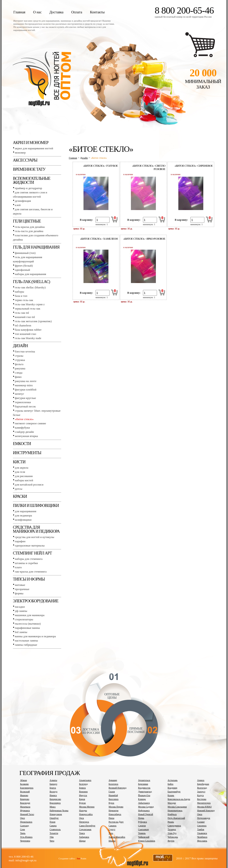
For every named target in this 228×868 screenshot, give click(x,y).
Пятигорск (84, 822)
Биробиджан (203, 784)
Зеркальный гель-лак (28, 309)
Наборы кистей (24, 480)
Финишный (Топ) (25, 253)
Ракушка (20, 368)
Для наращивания (26, 511)
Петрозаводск (204, 818)
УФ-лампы (21, 611)
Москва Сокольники (177, 807)
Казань (171, 795)
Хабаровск (84, 837)
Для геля (20, 472)
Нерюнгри (114, 810)
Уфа (52, 837)
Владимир (172, 788)
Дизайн (20, 346)
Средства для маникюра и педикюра (36, 529)
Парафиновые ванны (27, 628)
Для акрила (22, 468)
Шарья (82, 841)
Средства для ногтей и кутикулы (35, 537)
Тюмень (142, 833)
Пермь (141, 818)
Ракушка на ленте (26, 381)
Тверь (23, 833)
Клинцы (142, 799)
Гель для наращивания (36, 247)
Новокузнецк (56, 814)
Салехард (24, 826)
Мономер (20, 153)
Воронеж (83, 792)
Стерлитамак (85, 829)
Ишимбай (113, 795)
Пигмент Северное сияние (31, 423)
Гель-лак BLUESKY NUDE (28, 338)
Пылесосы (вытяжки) (28, 624)
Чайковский (144, 837)
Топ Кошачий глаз (25, 334)
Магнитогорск (204, 803)
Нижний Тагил (27, 814)
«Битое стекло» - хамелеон (99, 239)
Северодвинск (174, 826)
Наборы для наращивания (31, 274)
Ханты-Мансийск (117, 837)
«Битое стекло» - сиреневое (194, 166)
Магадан (172, 803)
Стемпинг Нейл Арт (32, 553)
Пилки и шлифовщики (36, 506)
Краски (20, 496)
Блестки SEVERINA (25, 351)
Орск (81, 818)
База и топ (21, 296)
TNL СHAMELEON (23, 325)
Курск (111, 803)
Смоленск (202, 826)
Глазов (112, 792)
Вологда (54, 792)
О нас (37, 12)
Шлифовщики (23, 520)
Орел (22, 818)
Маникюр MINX (24, 385)
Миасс (53, 807)
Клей (18, 205)
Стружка (20, 360)
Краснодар (25, 803)
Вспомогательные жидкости (32, 180)
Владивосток (144, 788)
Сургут (112, 829)
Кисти (19, 462)
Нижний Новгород (206, 810)
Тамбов (201, 829)
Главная (19, 12)
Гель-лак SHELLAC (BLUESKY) (30, 287)
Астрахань (173, 780)
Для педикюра (23, 515)
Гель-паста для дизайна (29, 231)
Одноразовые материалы (30, 545)
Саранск (113, 826)
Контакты (97, 12)
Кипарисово (55, 799)
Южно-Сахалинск (147, 841)
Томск (82, 833)
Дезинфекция (23, 201)
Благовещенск (27, 788)
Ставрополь (55, 829)
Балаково (24, 784)
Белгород (83, 784)
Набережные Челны (59, 810)
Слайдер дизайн (24, 432)
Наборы (19, 292)
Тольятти (54, 833)
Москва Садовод (146, 807)
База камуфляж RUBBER (28, 330)
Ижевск (53, 795)
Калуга (200, 795)
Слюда (19, 373)
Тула (111, 833)
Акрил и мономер (31, 143)
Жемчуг (19, 394)
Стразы (19, 356)
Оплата (77, 12)
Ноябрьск (172, 814)
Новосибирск (115, 814)
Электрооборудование (36, 601)
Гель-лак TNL (22, 313)
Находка (83, 810)
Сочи (22, 829)
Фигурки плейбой (26, 389)
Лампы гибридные (26, 645)
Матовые (20, 585)
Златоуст (201, 792)
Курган (82, 803)
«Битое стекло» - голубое (101, 166)
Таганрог (172, 829)
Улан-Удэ (172, 833)
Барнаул (53, 784)
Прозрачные (22, 589)
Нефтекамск (144, 810)
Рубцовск (142, 822)
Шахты (112, 841)
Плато (18, 567)
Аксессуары (25, 160)
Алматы (53, 780)
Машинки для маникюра (30, 615)
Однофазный (22, 270)
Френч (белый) (24, 266)
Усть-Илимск (26, 837)
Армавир (113, 780)
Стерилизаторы (24, 619)
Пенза (111, 818)
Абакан (23, 780)
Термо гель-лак (24, 300)
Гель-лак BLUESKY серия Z (30, 304)
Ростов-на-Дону (116, 822)
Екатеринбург (174, 792)
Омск (200, 814)
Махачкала (25, 807)
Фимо (18, 377)
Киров (82, 799)
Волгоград (202, 788)
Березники (143, 784)
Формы (19, 593)
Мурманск (25, 810)
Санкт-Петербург (87, 826)
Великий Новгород (118, 788)
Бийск (171, 784)
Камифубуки (22, 428)
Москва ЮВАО (204, 807)
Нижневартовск (175, 810)
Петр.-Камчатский (176, 818)
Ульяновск (202, 833)
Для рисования (24, 476)
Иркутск (83, 795)
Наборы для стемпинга (29, 559)
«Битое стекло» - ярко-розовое (144, 239)
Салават (201, 822)
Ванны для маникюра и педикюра (35, 636)
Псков (53, 822)
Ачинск (201, 780)
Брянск (82, 788)
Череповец (25, 841)
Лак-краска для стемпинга (31, 572)
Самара (53, 826)
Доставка (56, 12)
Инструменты (27, 453)
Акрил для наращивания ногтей (34, 148)
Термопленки (23, 402)
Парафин (20, 541)
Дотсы (19, 489)
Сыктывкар (143, 829)
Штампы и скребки (26, 563)
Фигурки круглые (25, 398)
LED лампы (21, 632)
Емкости (22, 444)
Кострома (202, 799)
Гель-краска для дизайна (30, 227)
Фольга (19, 364)
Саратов (142, 826)
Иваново (24, 795)
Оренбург (54, 818)
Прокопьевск (26, 822)
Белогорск (113, 784)
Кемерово (25, 799)
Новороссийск (86, 814)
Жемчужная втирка (26, 436)
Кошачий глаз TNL (25, 317)
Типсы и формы (29, 579)
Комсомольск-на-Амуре (179, 799)
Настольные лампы (26, 640)
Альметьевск (85, 780)
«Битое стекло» (24, 419)
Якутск (171, 841)
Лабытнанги (144, 803)
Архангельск (144, 780)
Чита (52, 841)
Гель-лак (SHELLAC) (31, 282)
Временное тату (29, 169)
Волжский (25, 792)
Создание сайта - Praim (72, 858)
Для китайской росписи (29, 485)
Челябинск (202, 837)
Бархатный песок (25, 406)
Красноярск (55, 803)
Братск (53, 788)
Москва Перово (116, 807)
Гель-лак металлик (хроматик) (33, 321)
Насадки (20, 607)
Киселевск (114, 799)
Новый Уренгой (146, 814)
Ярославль (202, 841)
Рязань (171, 822)
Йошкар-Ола (144, 795)
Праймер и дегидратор (28, 188)
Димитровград (145, 792)
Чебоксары (173, 837)
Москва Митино (87, 807)
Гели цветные (27, 221)
